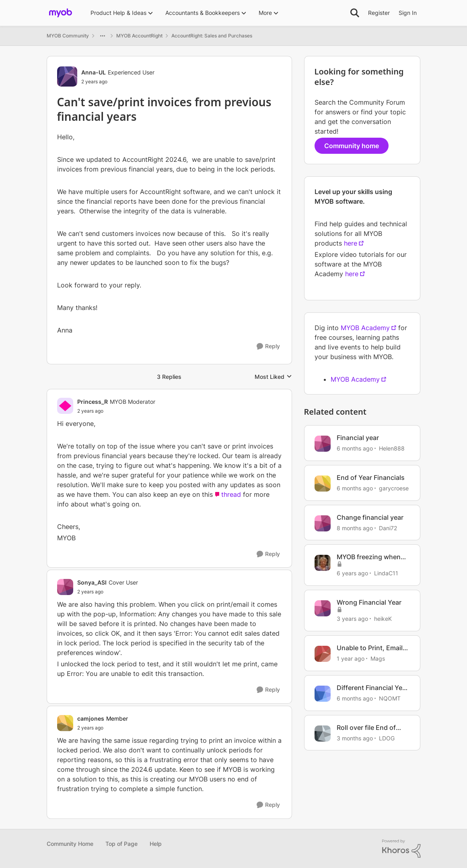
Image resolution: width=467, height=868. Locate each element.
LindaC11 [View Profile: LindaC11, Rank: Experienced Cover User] (386, 573)
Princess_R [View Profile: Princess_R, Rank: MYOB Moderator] (93, 402)
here (351, 243)
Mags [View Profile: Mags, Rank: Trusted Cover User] (378, 658)
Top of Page (121, 844)
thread (231, 494)
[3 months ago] (355, 738)
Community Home (70, 844)
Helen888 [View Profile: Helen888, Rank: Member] (392, 448)
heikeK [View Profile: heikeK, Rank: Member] (383, 619)
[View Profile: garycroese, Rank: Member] (323, 484)
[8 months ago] (355, 528)
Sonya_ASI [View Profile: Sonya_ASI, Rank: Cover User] (92, 582)
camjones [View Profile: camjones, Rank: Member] (91, 718)
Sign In (408, 13)
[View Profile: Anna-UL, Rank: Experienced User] (67, 76)
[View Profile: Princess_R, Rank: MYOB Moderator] (65, 406)
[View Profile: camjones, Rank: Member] (65, 723)
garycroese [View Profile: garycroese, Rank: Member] (394, 488)
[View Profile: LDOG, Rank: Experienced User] (323, 734)
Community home (352, 146)
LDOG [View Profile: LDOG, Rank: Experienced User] (387, 738)
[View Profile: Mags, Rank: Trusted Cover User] (323, 654)
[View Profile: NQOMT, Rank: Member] (323, 694)
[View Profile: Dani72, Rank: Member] (323, 523)
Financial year (358, 438)
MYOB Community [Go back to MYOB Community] (68, 36)
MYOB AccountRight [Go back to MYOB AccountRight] (139, 36)
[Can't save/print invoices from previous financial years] (116, 411)
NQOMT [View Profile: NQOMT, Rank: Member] (390, 698)
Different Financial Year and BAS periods (372, 688)
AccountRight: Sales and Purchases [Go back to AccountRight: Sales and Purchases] (212, 36)
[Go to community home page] (61, 13)
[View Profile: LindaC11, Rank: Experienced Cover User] (323, 563)
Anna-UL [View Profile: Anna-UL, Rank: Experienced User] (94, 72)
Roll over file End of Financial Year (366, 728)
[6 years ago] (352, 573)
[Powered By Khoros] (401, 849)
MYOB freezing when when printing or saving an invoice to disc (373, 557)
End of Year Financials (371, 477)
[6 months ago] (355, 448)
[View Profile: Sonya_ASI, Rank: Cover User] (65, 587)
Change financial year (370, 517)
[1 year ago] (351, 658)
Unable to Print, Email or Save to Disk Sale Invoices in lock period (371, 648)
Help (156, 844)
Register (379, 13)
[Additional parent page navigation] (103, 36)
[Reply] (268, 346)
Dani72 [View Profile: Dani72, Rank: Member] (388, 528)
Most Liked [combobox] (273, 377)
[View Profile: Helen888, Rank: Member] (323, 444)
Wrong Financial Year (369, 602)
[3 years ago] (352, 619)
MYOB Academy (365, 328)
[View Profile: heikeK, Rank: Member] (323, 608)
